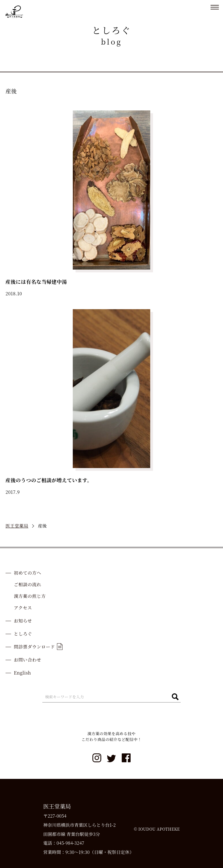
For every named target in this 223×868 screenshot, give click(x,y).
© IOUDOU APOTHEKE (157, 829)
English (22, 673)
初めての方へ (28, 573)
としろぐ (23, 634)
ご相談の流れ (28, 584)
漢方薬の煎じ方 (30, 596)
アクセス (23, 608)
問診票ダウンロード (38, 647)
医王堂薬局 (17, 526)
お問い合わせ (28, 660)
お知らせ (23, 621)
